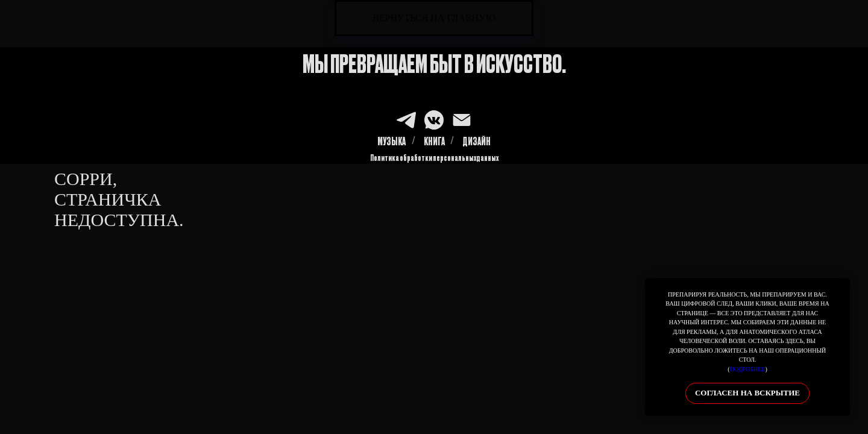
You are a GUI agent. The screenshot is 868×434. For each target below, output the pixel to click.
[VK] (434, 120)
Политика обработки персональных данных (434, 157)
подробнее (748, 369)
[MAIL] (462, 120)
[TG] (406, 120)
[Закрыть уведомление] (841, 287)
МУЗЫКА (392, 141)
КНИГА (434, 141)
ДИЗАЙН (476, 141)
